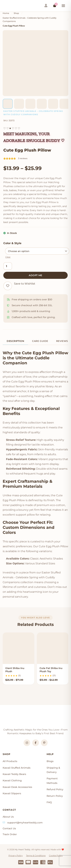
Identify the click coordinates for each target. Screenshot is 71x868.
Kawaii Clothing (12, 780)
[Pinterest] (44, 743)
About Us (8, 817)
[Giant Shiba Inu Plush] (18, 648)
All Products (10, 761)
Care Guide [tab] (40, 341)
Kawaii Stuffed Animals (17, 768)
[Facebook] (36, 743)
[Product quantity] (8, 266)
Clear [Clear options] (8, 257)
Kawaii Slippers (12, 793)
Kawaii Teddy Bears (14, 774)
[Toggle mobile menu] (63, 6)
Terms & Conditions (36, 856)
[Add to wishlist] (8, 286)
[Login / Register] (46, 6)
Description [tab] (15, 341)
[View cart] (55, 6)
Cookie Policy (56, 856)
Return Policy (55, 796)
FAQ (49, 802)
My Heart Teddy (23, 849)
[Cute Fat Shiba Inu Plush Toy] (53, 648)
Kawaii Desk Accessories (17, 787)
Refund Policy (55, 789)
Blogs (50, 761)
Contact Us (9, 828)
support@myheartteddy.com (25, 823)
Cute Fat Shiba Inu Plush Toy (51, 670)
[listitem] (8, 104)
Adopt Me (35, 275)
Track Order (10, 834)
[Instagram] (27, 743)
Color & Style (12, 243)
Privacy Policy (16, 856)
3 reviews (23, 158)
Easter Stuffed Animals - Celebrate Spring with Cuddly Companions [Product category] (33, 113)
